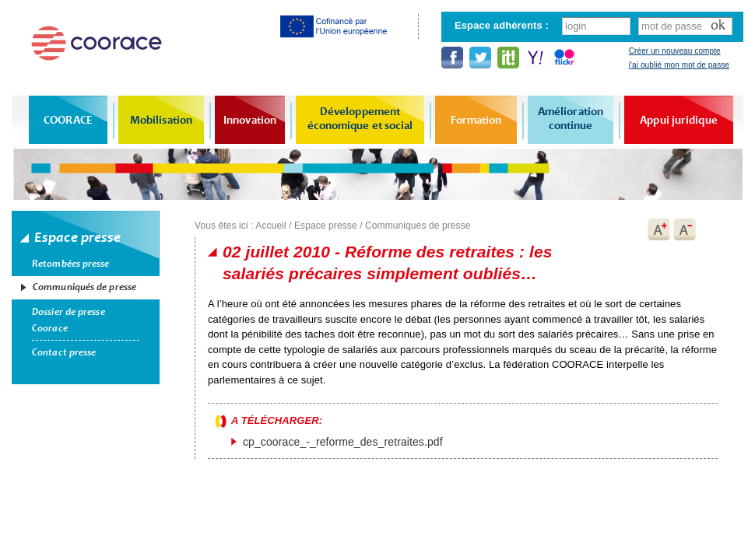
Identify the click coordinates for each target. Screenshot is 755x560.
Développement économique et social (360, 118)
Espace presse (326, 226)
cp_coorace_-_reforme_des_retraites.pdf (343, 442)
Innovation (250, 120)
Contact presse (64, 352)
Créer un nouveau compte (675, 51)
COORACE (68, 120)
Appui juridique (679, 120)
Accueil (270, 226)
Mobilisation (161, 120)
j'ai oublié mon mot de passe (679, 65)
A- (685, 229)
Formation (476, 120)
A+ (658, 229)
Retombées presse (71, 264)
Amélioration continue (571, 118)
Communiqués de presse (84, 287)
